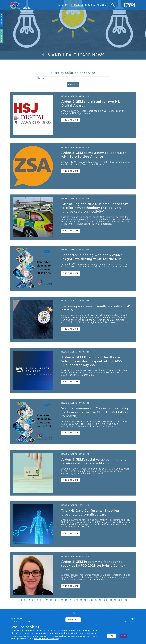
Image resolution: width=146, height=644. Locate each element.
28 (111, 600)
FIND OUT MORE (71, 120)
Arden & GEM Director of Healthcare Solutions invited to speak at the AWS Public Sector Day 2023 (92, 361)
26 (104, 600)
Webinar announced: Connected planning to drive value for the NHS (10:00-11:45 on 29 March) (95, 412)
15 (62, 600)
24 (96, 600)
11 (47, 600)
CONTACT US (73, 620)
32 (126, 600)
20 (81, 600)
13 (55, 600)
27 (107, 600)
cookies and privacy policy (46, 639)
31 (123, 600)
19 (77, 600)
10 (43, 600)
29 (115, 600)
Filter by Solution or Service (73, 73)
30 (119, 600)
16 (66, 600)
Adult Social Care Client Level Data (24, 622)
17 (70, 600)
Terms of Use (130, 622)
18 (74, 600)
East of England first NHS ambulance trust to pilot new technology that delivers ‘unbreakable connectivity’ (95, 208)
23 (92, 600)
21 (85, 600)
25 (100, 600)
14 (59, 600)
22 (89, 600)
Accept (111, 636)
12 (51, 600)
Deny (123, 636)
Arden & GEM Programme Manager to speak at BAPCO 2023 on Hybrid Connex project (93, 566)
